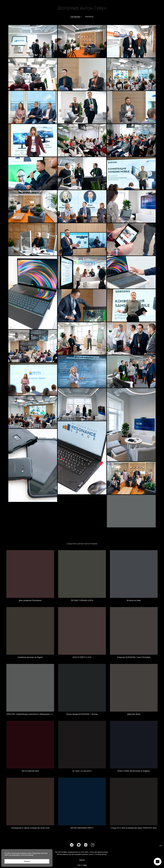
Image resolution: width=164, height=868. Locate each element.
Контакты (89, 17)
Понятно (27, 861)
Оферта (82, 864)
